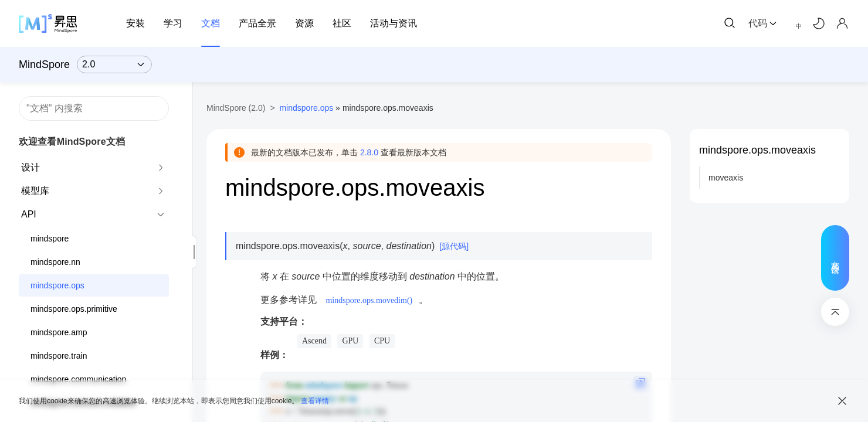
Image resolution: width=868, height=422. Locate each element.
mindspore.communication (78, 379)
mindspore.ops (57, 285)
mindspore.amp (59, 332)
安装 (135, 23)
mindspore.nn (55, 262)
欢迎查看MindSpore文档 (72, 142)
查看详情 (315, 401)
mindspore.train (59, 356)
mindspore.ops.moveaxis (757, 150)
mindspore (50, 239)
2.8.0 (369, 152)
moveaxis (726, 178)
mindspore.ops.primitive (74, 309)
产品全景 (257, 23)
